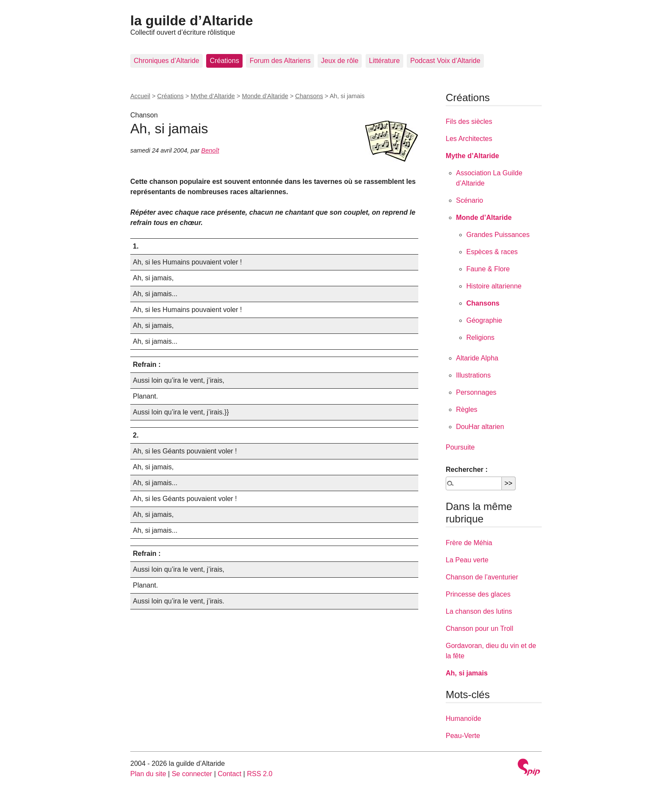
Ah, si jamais (467, 673)
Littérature (384, 61)
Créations (224, 61)
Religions (480, 337)
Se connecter (192, 774)
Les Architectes (469, 139)
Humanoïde (463, 718)
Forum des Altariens (280, 61)
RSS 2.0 (260, 774)
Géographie (484, 320)
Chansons (309, 96)
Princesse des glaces (478, 594)
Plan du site (148, 774)
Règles (467, 409)
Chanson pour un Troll (479, 628)
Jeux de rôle (340, 61)
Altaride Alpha (477, 358)
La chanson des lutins (479, 611)
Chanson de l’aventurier (482, 577)
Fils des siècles (469, 121)
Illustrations (473, 375)
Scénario (469, 200)
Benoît (210, 150)
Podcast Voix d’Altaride (445, 61)
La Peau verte (467, 560)
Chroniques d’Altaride (166, 61)
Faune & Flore (488, 269)
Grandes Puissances (498, 235)
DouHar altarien (480, 427)
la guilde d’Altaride (192, 21)
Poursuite (460, 447)
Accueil (140, 96)
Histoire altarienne (494, 286)
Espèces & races (492, 252)
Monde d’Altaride (265, 96)
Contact (229, 774)
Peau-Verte (463, 736)
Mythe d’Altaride (213, 96)
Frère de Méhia (469, 543)
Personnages (476, 392)
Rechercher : (467, 469)
